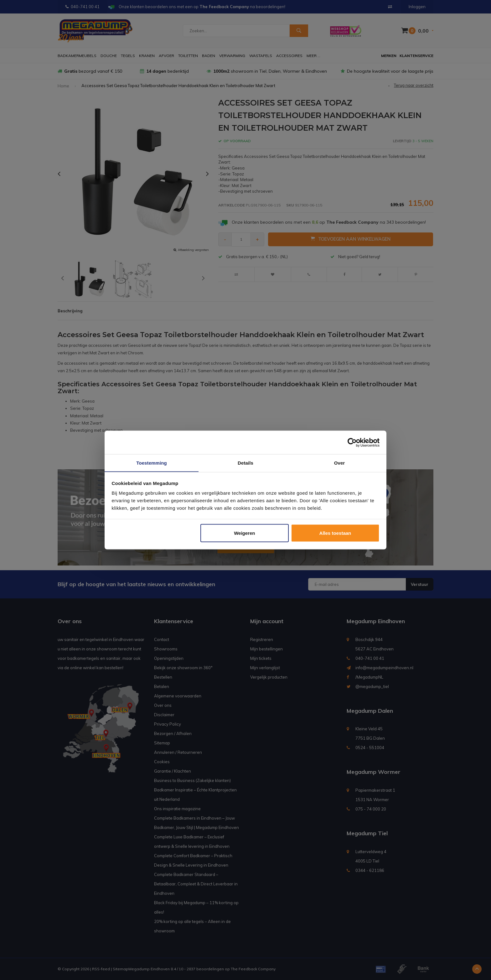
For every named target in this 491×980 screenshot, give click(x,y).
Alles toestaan (335, 533)
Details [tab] (246, 463)
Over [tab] (340, 463)
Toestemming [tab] (152, 463)
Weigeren (244, 533)
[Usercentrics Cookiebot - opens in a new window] (352, 442)
